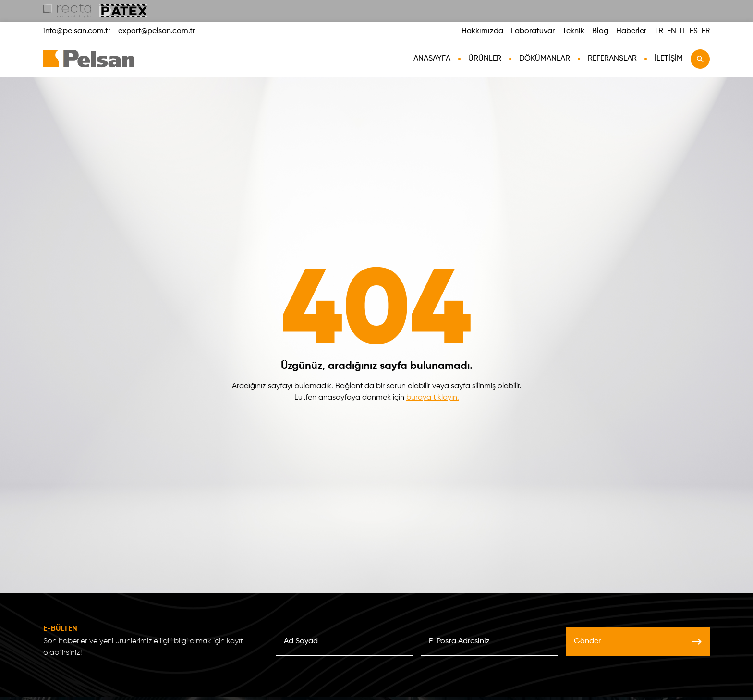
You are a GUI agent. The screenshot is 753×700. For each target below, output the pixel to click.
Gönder (638, 641)
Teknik (573, 31)
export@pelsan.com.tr (157, 31)
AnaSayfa (432, 59)
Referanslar (612, 59)
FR (706, 31)
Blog (600, 31)
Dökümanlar (545, 59)
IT (683, 31)
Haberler (631, 31)
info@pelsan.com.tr (77, 31)
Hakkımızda (482, 31)
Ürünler (485, 59)
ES (694, 31)
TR (659, 31)
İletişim (669, 59)
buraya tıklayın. (433, 398)
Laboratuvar (533, 31)
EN (672, 31)
